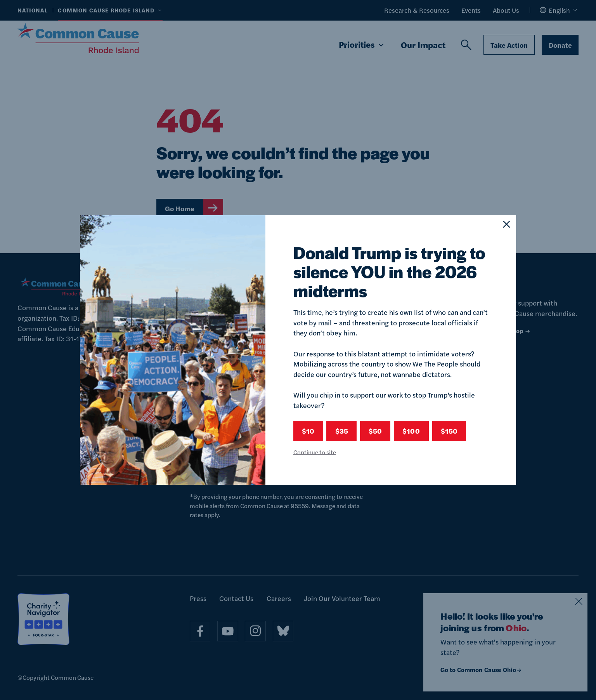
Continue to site (315, 452)
